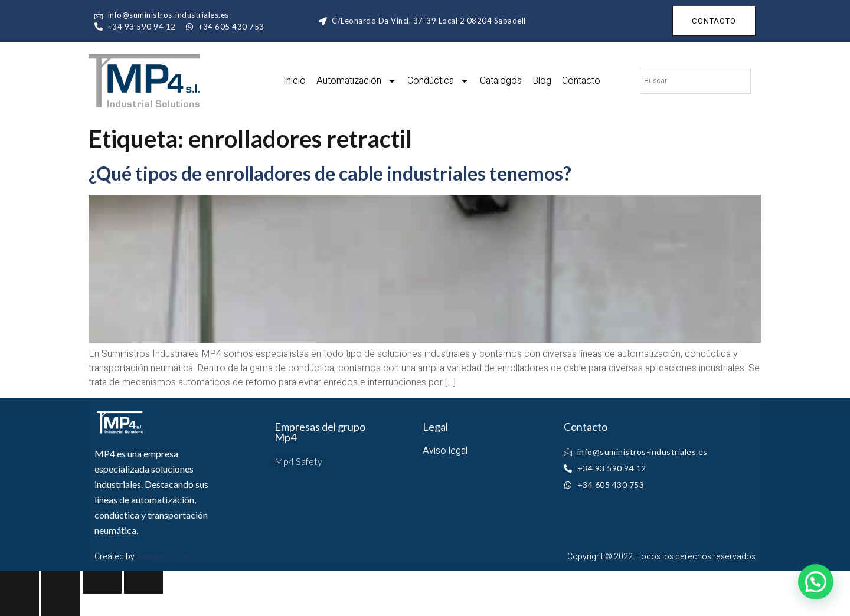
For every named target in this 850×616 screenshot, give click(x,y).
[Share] (61, 582)
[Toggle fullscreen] (102, 582)
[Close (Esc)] (19, 582)
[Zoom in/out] (143, 582)
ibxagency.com (165, 557)
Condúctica (438, 81)
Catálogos (501, 81)
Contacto (581, 81)
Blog (542, 81)
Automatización (357, 81)
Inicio (295, 81)
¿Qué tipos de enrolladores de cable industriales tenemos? (330, 173)
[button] (816, 582)
